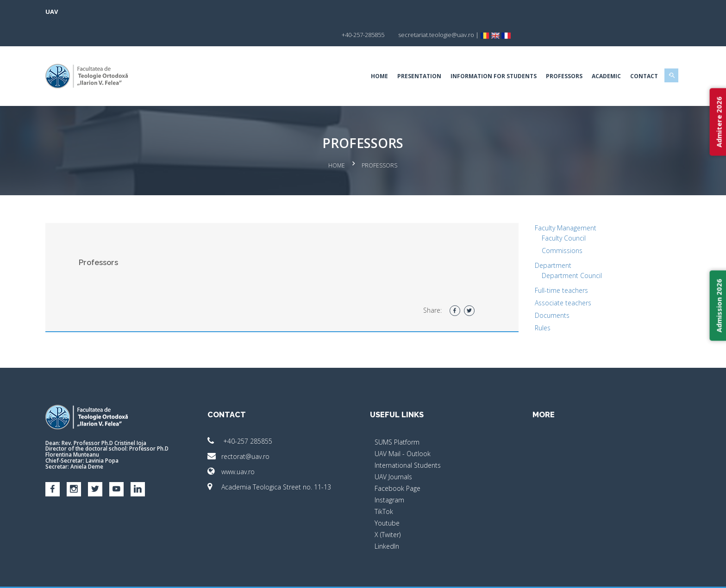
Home (333, 53)
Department (529, 240)
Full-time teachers (538, 265)
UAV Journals (393, 451)
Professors (517, 53)
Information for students (447, 53)
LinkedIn (387, 521)
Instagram (389, 474)
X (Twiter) (388, 509)
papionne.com (582, 574)
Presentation (372, 53)
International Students (408, 440)
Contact (597, 53)
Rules (519, 302)
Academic (560, 53)
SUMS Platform (397, 417)
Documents (529, 290)
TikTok (384, 486)
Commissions (538, 225)
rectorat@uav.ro (262, 431)
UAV (98, 12)
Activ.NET (622, 574)
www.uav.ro (255, 446)
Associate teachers (539, 277)
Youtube (387, 498)
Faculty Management (542, 202)
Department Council (548, 250)
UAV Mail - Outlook (403, 428)
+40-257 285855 (263, 416)
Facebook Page (397, 463)
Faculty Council (540, 213)
